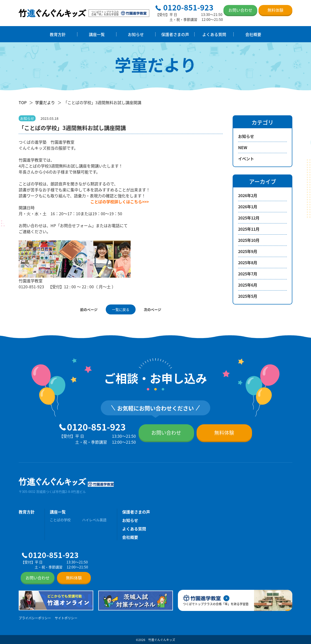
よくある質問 (214, 34)
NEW (243, 147)
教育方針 (58, 34)
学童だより (45, 102)
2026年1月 (248, 207)
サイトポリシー (66, 618)
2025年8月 (248, 262)
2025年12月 (249, 218)
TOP (23, 102)
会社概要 (253, 34)
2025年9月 (248, 251)
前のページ (89, 309)
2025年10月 (249, 240)
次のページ (153, 309)
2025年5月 (248, 296)
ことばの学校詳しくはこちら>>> (120, 202)
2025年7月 (248, 274)
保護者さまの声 (175, 34)
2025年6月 (248, 285)
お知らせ (136, 34)
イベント (246, 159)
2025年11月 (249, 229)
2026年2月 (248, 195)
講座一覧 (97, 34)
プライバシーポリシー (35, 618)
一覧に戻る (121, 309)
